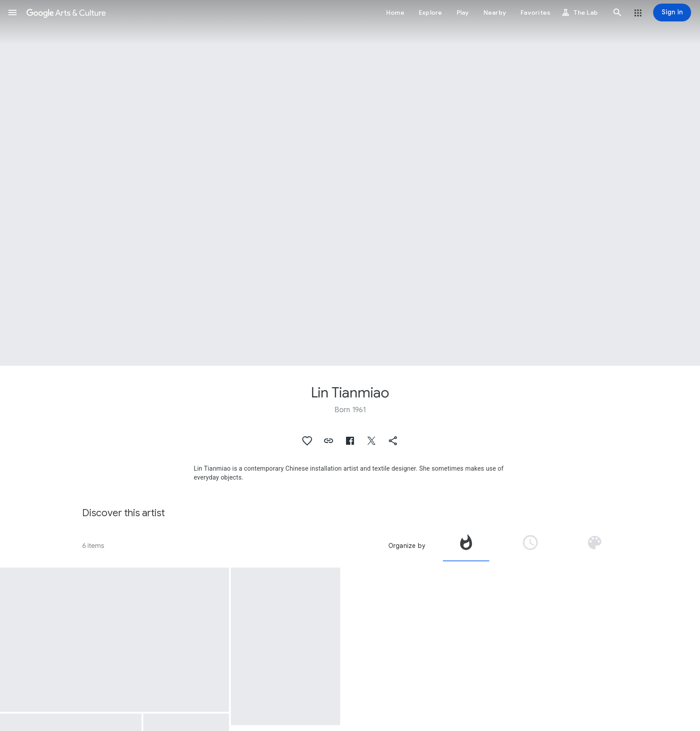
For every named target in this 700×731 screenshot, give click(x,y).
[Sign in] (672, 13)
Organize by (407, 546)
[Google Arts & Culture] (66, 13)
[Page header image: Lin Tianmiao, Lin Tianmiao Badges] (350, 183)
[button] (12, 13)
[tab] (466, 546)
